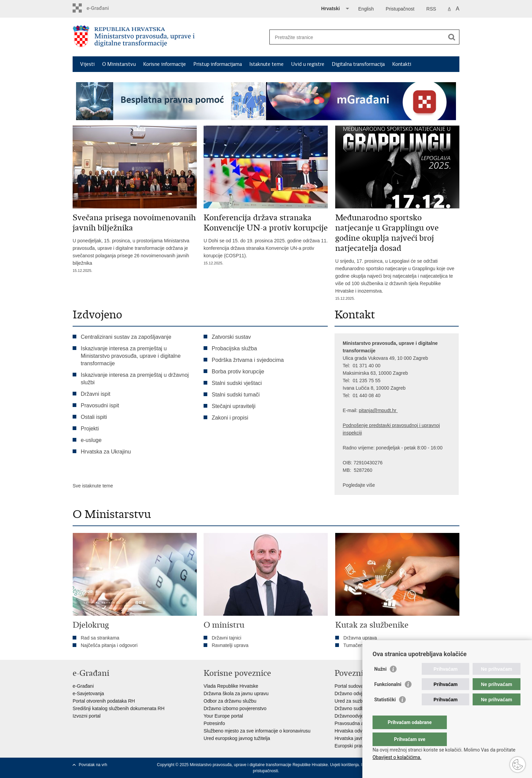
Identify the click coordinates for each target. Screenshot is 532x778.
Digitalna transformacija (358, 64)
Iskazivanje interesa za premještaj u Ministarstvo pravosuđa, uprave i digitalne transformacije (131, 356)
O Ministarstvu (119, 64)
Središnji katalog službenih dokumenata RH (119, 708)
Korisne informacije (165, 64)
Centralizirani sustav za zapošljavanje (126, 337)
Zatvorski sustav (231, 337)
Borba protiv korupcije (238, 372)
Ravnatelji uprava (230, 645)
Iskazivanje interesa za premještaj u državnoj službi (135, 379)
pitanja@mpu (373, 410)
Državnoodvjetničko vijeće (362, 716)
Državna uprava (360, 638)
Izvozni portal (87, 716)
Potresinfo (214, 723)
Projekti (90, 429)
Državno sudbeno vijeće (360, 708)
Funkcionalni (388, 698)
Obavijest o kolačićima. (397, 757)
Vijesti (87, 64)
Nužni (380, 683)
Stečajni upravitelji (234, 406)
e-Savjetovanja (88, 693)
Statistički (385, 713)
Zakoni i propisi (230, 418)
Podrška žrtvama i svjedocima (248, 360)
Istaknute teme (267, 64)
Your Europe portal (223, 716)
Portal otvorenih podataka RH (104, 701)
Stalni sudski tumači (236, 395)
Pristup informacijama (218, 64)
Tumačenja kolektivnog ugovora (377, 645)
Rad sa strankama (100, 638)
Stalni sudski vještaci (237, 383)
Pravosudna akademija (359, 723)
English (366, 9)
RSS (431, 9)
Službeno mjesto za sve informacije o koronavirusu (257, 731)
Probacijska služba (234, 348)
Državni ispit (96, 394)
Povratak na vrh (93, 765)
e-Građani (83, 686)
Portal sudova (349, 686)
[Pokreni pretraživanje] (452, 37)
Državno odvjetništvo (357, 693)
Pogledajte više (359, 485)
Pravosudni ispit (100, 405)
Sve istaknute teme (93, 486)
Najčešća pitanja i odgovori (109, 645)
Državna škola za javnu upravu (236, 693)
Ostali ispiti (94, 417)
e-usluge (91, 440)
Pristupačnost (400, 9)
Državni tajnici (226, 638)
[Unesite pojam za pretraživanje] (357, 37)
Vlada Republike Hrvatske (231, 686)
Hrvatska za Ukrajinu (106, 452)
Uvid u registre (308, 64)
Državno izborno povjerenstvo (235, 708)
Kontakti (402, 64)
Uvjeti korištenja (345, 765)
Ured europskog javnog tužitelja (237, 738)
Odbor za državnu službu (230, 701)
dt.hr (392, 410)
